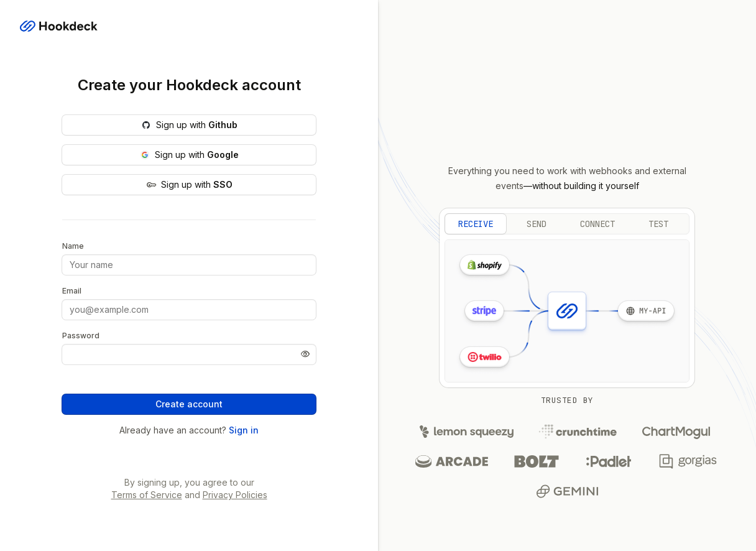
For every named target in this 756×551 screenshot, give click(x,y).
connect (597, 224)
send (537, 224)
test (658, 224)
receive (476, 224)
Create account (189, 404)
